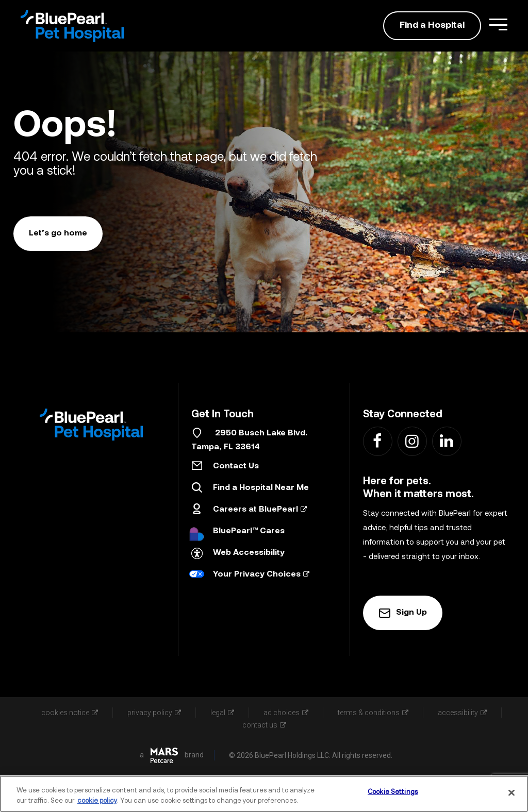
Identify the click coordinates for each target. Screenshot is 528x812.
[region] (264, 794)
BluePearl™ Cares (249, 531)
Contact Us (236, 466)
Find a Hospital (432, 26)
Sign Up (403, 613)
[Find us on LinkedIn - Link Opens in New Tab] (446, 441)
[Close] (511, 792)
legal (222, 713)
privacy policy (154, 713)
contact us (264, 725)
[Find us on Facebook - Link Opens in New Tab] (377, 441)
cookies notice (70, 713)
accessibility (462, 713)
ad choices (286, 713)
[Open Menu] (498, 24)
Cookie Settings (393, 792)
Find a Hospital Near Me (261, 488)
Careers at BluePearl (260, 510)
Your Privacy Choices (261, 574)
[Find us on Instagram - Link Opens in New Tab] (412, 441)
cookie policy (97, 801)
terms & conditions (373, 713)
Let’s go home (58, 233)
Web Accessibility (249, 553)
